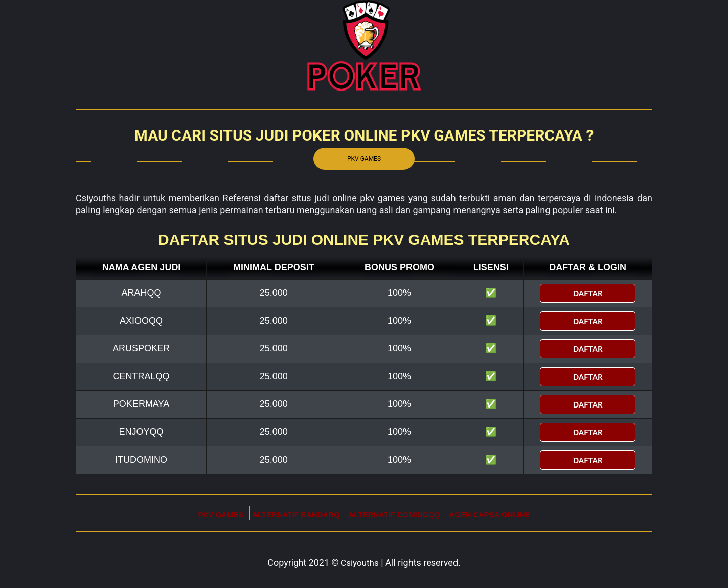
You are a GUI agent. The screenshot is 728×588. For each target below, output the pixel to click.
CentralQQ (142, 376)
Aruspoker (141, 348)
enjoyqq (142, 432)
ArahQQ (142, 293)
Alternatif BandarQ (296, 514)
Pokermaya (141, 404)
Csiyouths (360, 563)
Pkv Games (364, 159)
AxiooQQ (141, 321)
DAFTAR (588, 293)
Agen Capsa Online (489, 514)
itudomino (141, 460)
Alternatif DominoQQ (395, 514)
